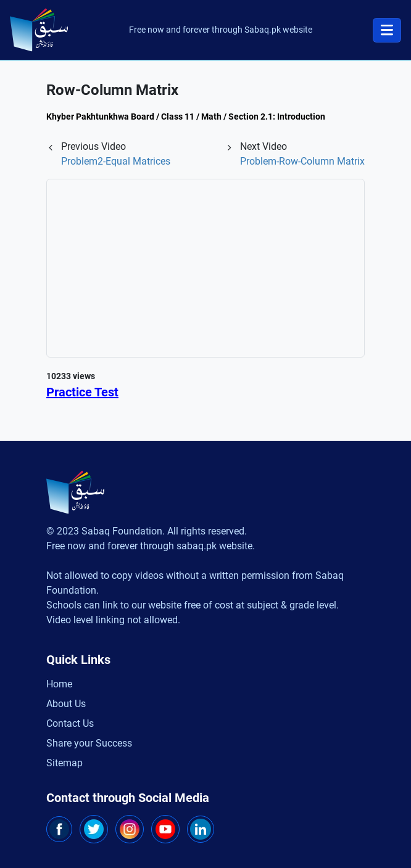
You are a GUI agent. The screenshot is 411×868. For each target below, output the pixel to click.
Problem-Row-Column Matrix (302, 161)
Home (59, 684)
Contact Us (70, 723)
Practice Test (82, 392)
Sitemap (64, 763)
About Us (66, 704)
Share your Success (89, 743)
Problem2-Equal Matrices (116, 161)
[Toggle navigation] (387, 30)
